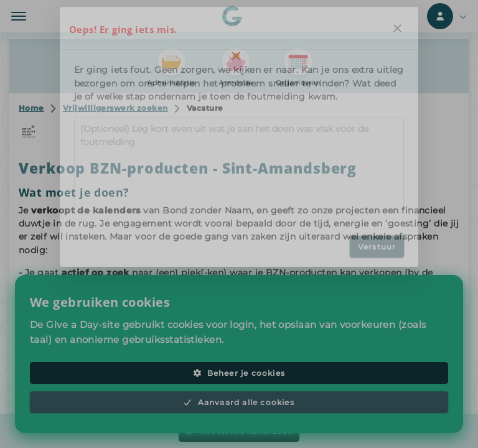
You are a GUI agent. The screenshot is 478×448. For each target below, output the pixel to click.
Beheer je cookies (239, 373)
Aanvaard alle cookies (239, 402)
